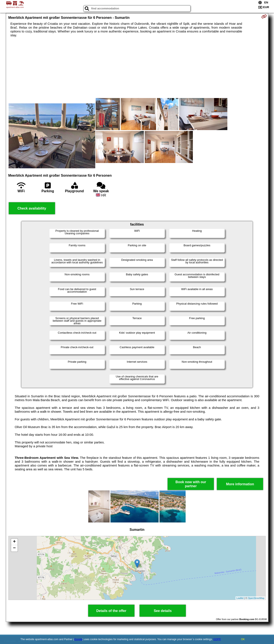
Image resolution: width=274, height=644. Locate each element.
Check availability (32, 208)
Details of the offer (111, 611)
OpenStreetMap (256, 598)
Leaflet (240, 598)
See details (163, 611)
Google (78, 639)
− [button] (14, 548)
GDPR (217, 639)
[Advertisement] (52, 71)
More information (240, 484)
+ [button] (14, 542)
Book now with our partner (191, 484)
